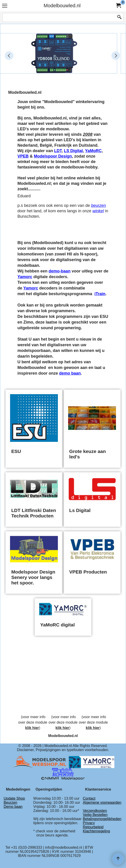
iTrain (100, 294)
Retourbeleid (93, 827)
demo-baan (59, 271)
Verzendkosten (95, 811)
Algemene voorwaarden (102, 802)
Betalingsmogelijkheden (102, 819)
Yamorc (25, 277)
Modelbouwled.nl (62, 6)
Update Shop (14, 798)
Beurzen (10, 802)
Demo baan (13, 807)
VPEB (23, 156)
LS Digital (73, 151)
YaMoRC (93, 151)
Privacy (89, 823)
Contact (89, 798)
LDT (58, 151)
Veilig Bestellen (95, 815)
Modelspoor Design (53, 156)
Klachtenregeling (96, 831)
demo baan (70, 373)
